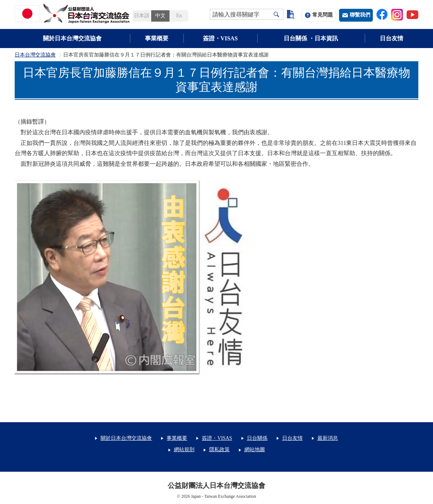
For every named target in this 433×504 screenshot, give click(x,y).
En (179, 16)
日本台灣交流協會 (35, 55)
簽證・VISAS (220, 38)
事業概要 (157, 38)
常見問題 (323, 15)
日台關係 (257, 438)
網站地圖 (255, 450)
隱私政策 (219, 450)
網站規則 (184, 450)
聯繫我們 (360, 15)
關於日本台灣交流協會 (72, 38)
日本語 (142, 16)
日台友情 (392, 38)
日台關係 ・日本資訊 (311, 38)
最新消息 (328, 438)
